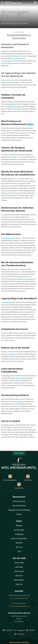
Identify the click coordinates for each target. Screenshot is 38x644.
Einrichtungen (19, 530)
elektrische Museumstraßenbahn (22, 279)
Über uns (19, 547)
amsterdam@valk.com (19, 606)
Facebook (8, 630)
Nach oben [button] (19, 453)
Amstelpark (8, 302)
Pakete (19, 514)
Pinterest (19, 634)
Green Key (28, 478)
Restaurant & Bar (19, 506)
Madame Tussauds (14, 106)
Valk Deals (19, 567)
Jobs (19, 551)
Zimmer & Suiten (19, 501)
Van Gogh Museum (8, 63)
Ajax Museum (17, 378)
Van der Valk (19, 486)
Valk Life (19, 584)
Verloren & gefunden (19, 538)
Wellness (19, 525)
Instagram (19, 630)
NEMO (30, 124)
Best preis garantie (10, 478)
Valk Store (19, 576)
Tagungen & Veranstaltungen (19, 510)
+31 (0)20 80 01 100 (19, 598)
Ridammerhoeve (10, 425)
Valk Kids (19, 543)
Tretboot (11, 354)
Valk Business (19, 580)
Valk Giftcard (19, 571)
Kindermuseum (6, 217)
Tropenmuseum (7, 61)
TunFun (14, 157)
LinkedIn (31, 630)
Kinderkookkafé (18, 401)
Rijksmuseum (9, 238)
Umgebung (19, 534)
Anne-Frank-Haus (16, 58)
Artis (5, 80)
